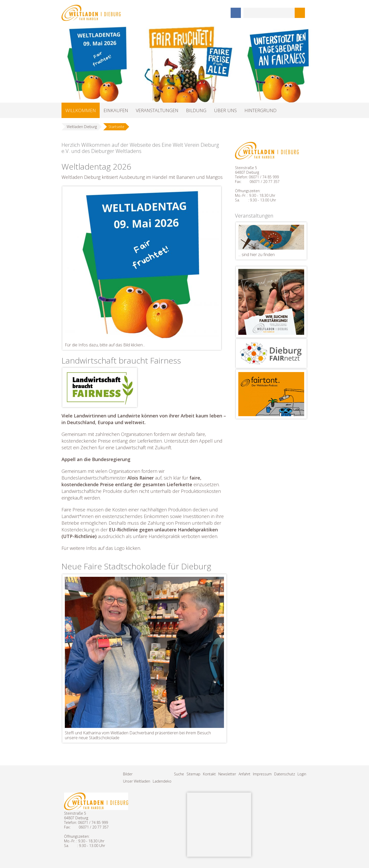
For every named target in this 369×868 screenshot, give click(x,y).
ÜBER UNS (225, 110)
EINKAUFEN (116, 110)
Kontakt (209, 774)
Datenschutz (285, 774)
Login (302, 774)
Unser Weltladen (137, 781)
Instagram (223, 13)
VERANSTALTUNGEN (157, 110)
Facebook (236, 13)
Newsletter (227, 774)
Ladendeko (162, 781)
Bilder (128, 774)
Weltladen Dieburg (82, 127)
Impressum (262, 774)
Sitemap (193, 774)
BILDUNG (196, 110)
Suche (179, 774)
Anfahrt (244, 774)
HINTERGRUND (260, 110)
